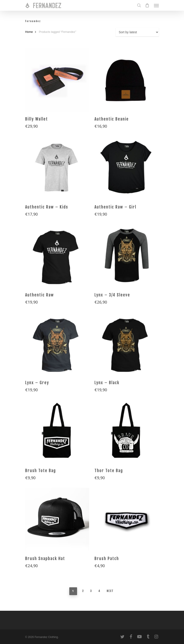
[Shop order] (137, 32)
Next (110, 591)
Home (29, 32)
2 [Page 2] (83, 591)
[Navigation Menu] (156, 5)
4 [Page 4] (99, 591)
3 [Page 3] (91, 591)
